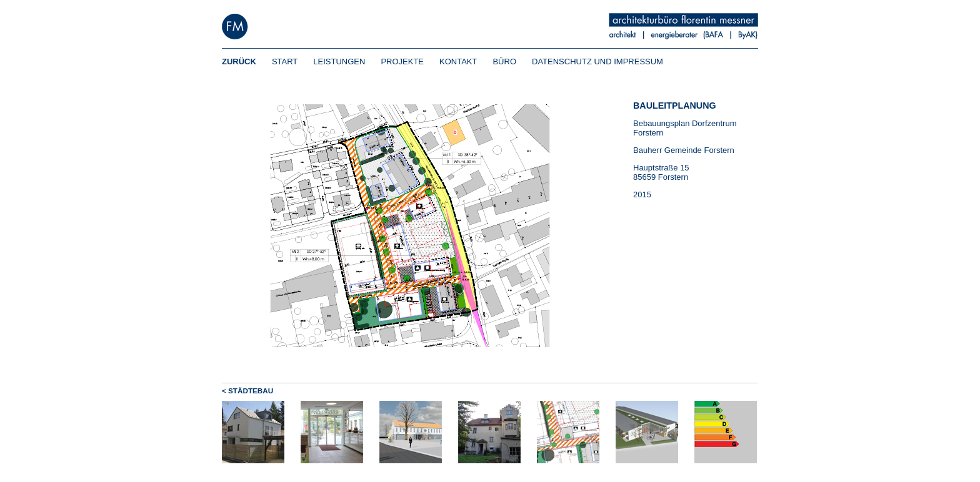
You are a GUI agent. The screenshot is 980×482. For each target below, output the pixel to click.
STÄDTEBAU (251, 391)
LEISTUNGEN (339, 61)
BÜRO (504, 61)
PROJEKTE (402, 61)
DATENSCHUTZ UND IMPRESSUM (597, 61)
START (285, 61)
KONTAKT (458, 61)
